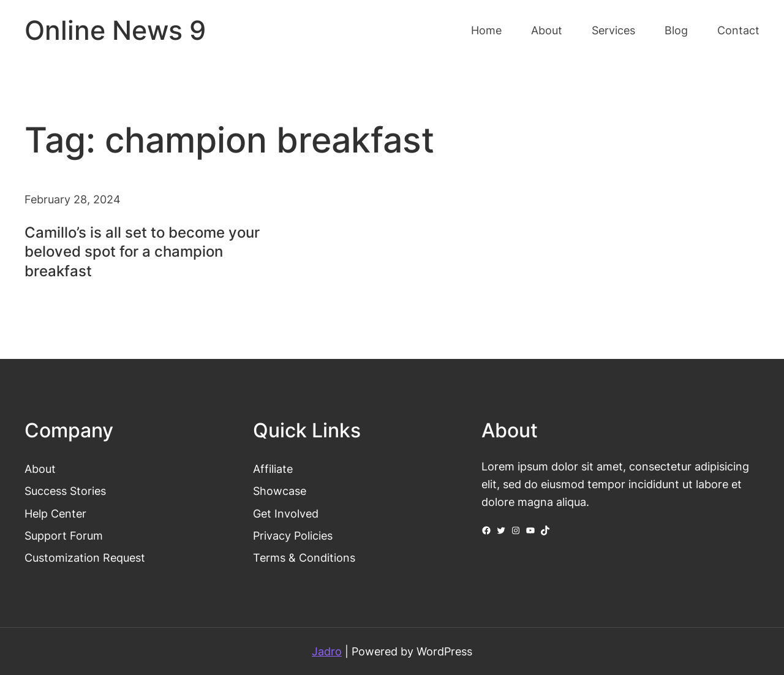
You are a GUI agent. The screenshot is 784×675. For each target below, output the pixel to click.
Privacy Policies (293, 535)
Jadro (327, 651)
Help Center (55, 513)
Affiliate (273, 469)
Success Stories (65, 491)
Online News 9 (115, 30)
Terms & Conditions (304, 557)
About (40, 469)
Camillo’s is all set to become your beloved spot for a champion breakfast (142, 251)
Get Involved (286, 513)
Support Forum (64, 535)
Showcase (280, 491)
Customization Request (85, 557)
